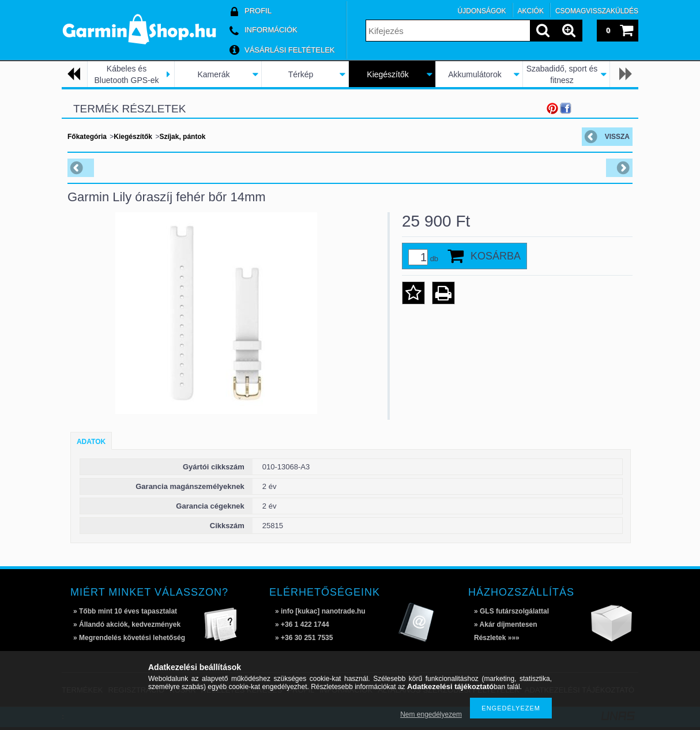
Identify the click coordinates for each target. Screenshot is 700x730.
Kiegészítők (387, 74)
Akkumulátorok (475, 74)
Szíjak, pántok (182, 137)
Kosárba (496, 256)
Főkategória (87, 137)
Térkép (301, 74)
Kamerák (213, 74)
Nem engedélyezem (431, 714)
